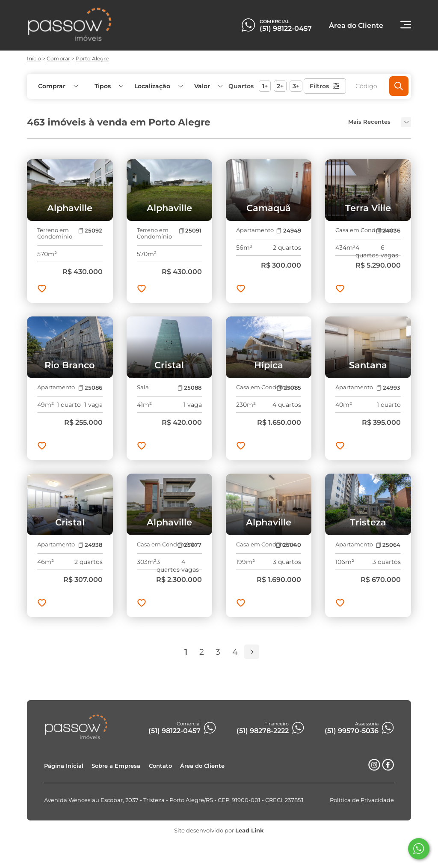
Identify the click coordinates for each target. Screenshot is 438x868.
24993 (388, 388)
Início (34, 58)
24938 (90, 545)
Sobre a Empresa (116, 766)
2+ (280, 86)
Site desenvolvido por (219, 831)
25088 (189, 388)
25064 (388, 545)
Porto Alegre (92, 58)
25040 (288, 545)
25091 (190, 231)
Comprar (58, 58)
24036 (388, 231)
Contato (160, 766)
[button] (208, 86)
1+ (265, 86)
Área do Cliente (202, 766)
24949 (289, 231)
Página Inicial (64, 766)
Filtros (325, 86)
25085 (289, 388)
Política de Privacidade (362, 800)
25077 (189, 545)
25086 (90, 388)
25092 (90, 231)
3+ (296, 86)
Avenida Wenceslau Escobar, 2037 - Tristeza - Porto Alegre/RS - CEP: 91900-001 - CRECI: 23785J (174, 800)
